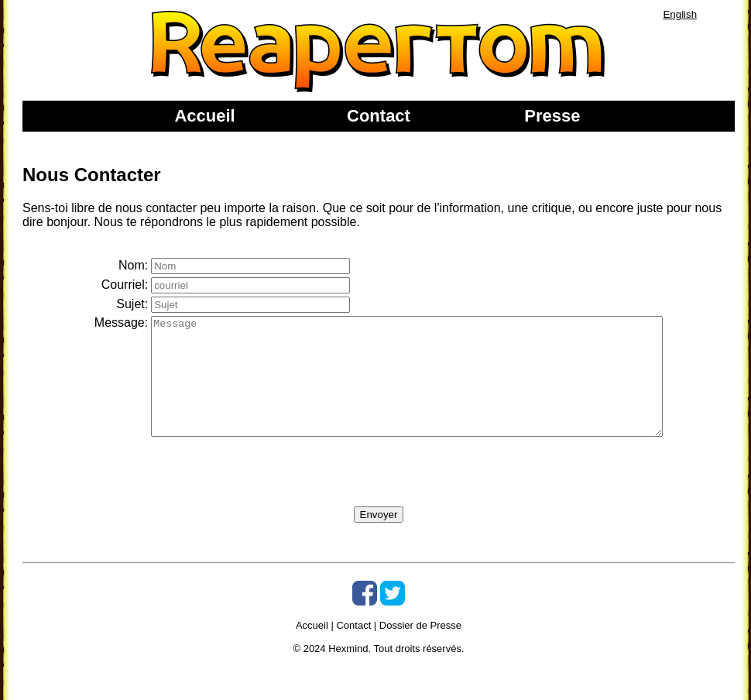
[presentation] (238, 496)
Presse (552, 116)
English (680, 14)
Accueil (204, 116)
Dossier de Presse (420, 649)
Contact (379, 116)
